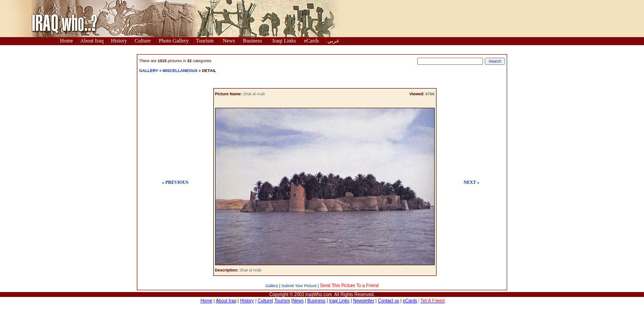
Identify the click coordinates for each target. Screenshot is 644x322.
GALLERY (149, 71)
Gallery (272, 286)
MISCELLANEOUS (181, 71)
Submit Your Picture (299, 286)
